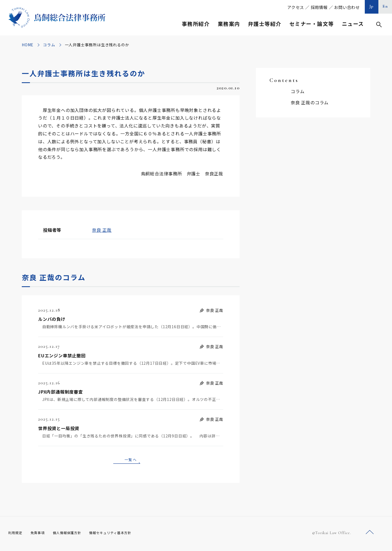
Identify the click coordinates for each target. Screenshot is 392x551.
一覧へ (131, 460)
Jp (372, 6)
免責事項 (41, 534)
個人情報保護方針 (74, 534)
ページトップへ (370, 534)
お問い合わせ (347, 7)
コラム (49, 45)
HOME (28, 45)
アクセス (296, 7)
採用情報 (319, 7)
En (385, 6)
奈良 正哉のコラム (310, 102)
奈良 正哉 (102, 230)
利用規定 (16, 534)
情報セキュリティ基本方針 (123, 534)
